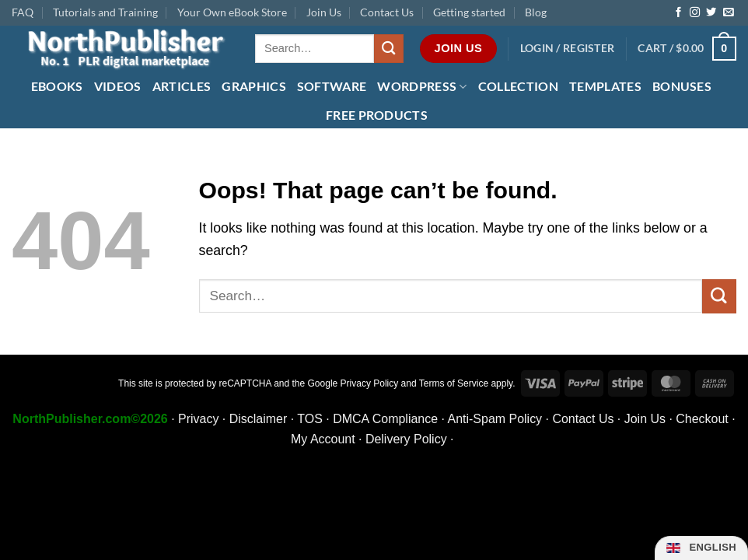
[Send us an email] (728, 13)
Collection (518, 86)
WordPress (422, 86)
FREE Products (377, 115)
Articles (182, 86)
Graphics (254, 86)
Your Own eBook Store (232, 12)
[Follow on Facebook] (678, 13)
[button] (568, 49)
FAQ (23, 12)
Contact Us (387, 12)
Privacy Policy (370, 383)
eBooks (57, 86)
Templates (605, 86)
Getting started (469, 12)
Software (332, 86)
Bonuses (682, 86)
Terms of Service (454, 383)
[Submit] (389, 49)
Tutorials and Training (105, 12)
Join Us (324, 12)
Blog (536, 12)
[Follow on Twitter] (711, 13)
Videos (118, 86)
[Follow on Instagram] (695, 13)
